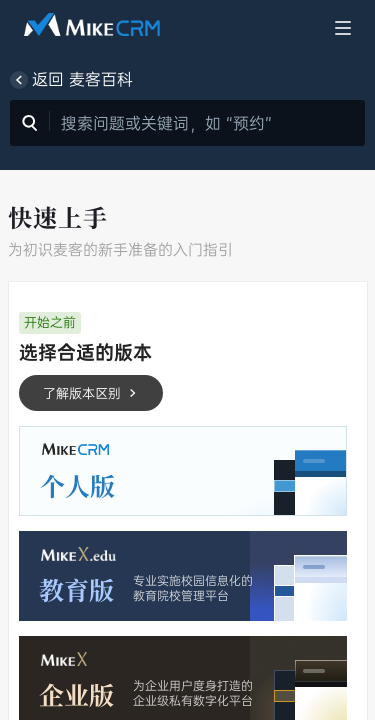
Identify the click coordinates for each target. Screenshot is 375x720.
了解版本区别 (91, 393)
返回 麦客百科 (71, 80)
